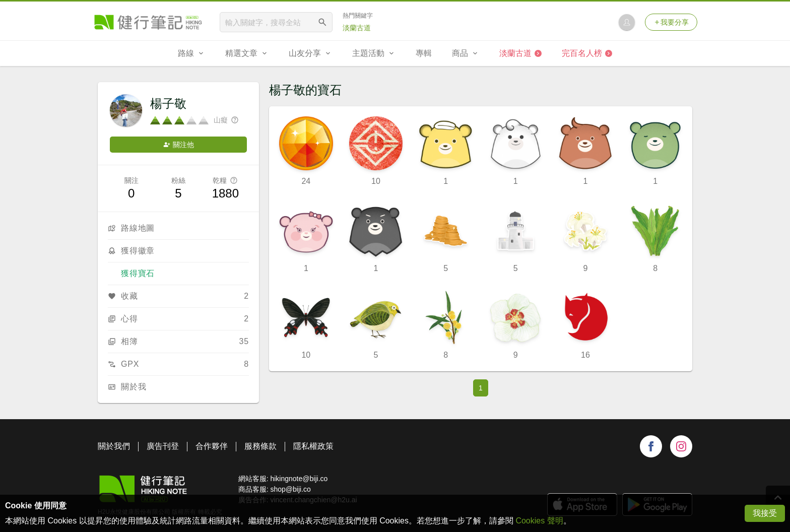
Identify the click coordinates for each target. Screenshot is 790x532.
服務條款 (260, 446)
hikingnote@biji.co (299, 479)
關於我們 (114, 446)
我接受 (765, 513)
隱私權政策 (313, 446)
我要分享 (671, 22)
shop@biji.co (290, 489)
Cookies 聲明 (539, 521)
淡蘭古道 (357, 28)
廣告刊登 (163, 446)
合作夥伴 (212, 446)
